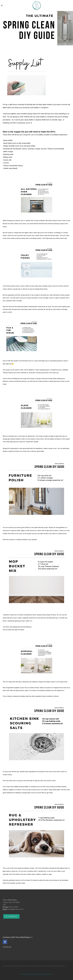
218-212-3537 (14, 907)
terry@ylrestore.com (16, 909)
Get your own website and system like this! (36, 974)
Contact (11, 916)
